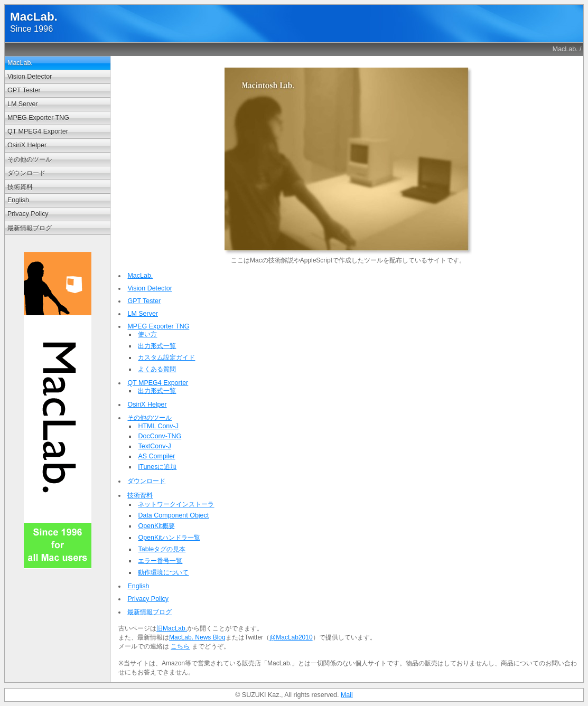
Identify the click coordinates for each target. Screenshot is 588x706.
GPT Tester (24, 90)
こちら (180, 646)
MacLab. (565, 49)
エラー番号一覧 (160, 561)
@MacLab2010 (291, 637)
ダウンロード (26, 173)
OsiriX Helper (27, 145)
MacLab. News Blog (197, 637)
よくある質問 (157, 369)
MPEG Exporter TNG (38, 118)
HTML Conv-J (158, 426)
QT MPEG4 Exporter (38, 131)
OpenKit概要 (156, 526)
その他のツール (30, 159)
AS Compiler (156, 456)
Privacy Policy (28, 214)
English (18, 200)
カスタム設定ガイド (166, 357)
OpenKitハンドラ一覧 (169, 538)
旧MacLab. (172, 628)
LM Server (23, 104)
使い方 (147, 334)
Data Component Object (173, 515)
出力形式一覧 (157, 346)
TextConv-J (154, 446)
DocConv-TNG (160, 436)
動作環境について (163, 572)
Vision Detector (30, 77)
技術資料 (20, 187)
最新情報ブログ (30, 228)
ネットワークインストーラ (176, 504)
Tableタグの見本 (162, 549)
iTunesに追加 (157, 467)
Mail (347, 695)
